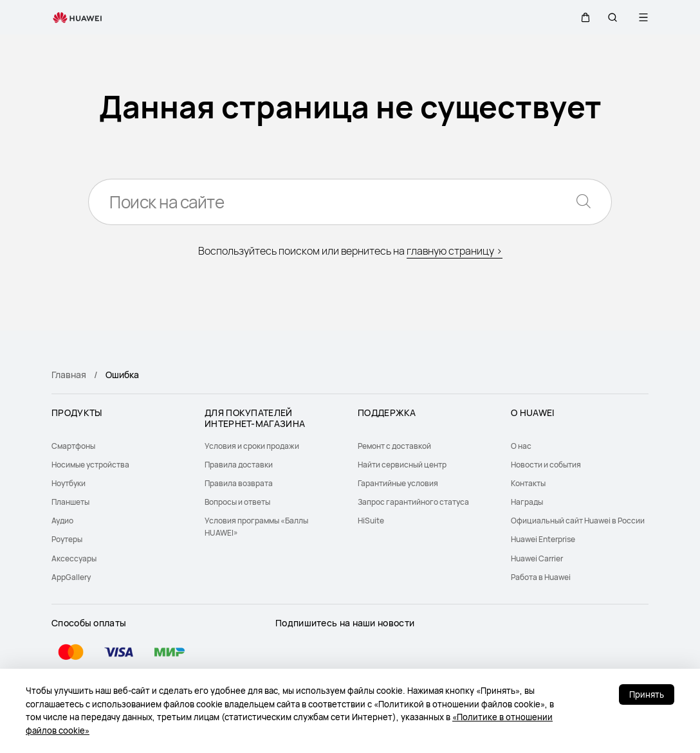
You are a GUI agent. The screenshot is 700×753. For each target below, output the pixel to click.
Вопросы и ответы (237, 502)
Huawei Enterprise (543, 539)
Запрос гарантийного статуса (413, 502)
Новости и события (546, 465)
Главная (69, 375)
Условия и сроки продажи (252, 446)
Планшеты (70, 502)
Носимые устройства (90, 465)
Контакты (528, 483)
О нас (521, 446)
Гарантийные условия (398, 483)
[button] (582, 17)
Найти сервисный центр (402, 465)
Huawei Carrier (537, 558)
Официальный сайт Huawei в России (578, 521)
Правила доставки (239, 465)
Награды (527, 502)
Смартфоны (73, 446)
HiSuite (371, 521)
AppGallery (71, 577)
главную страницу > (455, 251)
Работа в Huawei (541, 577)
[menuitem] (120, 446)
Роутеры (67, 539)
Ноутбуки (69, 483)
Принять (647, 694)
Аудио (62, 521)
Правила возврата (239, 483)
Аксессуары (74, 558)
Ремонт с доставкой (394, 446)
